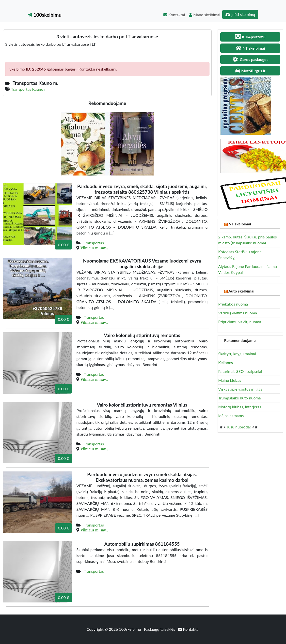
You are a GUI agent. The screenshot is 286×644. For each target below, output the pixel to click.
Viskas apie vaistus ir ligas (240, 389)
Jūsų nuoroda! (239, 427)
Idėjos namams (231, 416)
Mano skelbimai (204, 15)
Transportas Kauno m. (30, 89)
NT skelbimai (240, 224)
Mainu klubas (230, 380)
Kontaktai (174, 15)
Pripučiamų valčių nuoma (240, 322)
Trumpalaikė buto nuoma (240, 398)
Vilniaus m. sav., (94, 248)
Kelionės (226, 362)
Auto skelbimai (241, 291)
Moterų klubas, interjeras (240, 407)
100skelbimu (45, 15)
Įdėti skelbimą (240, 14)
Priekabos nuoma (233, 304)
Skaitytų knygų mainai (237, 354)
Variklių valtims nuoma (238, 313)
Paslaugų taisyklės (160, 629)
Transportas (94, 243)
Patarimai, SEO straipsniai (240, 371)
